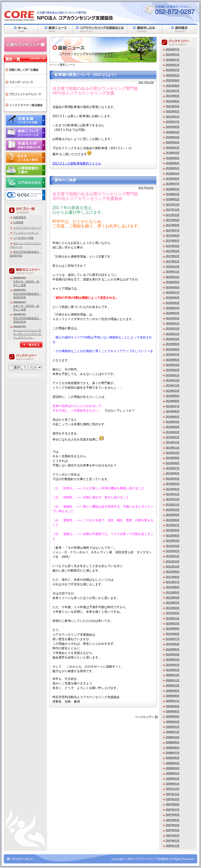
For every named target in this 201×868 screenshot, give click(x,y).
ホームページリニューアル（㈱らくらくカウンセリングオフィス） (27, 334)
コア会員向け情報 (23, 238)
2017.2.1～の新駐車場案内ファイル (77, 163)
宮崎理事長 (20, 217)
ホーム (53, 65)
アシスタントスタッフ (26, 233)
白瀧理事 (18, 222)
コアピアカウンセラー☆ (27, 228)
